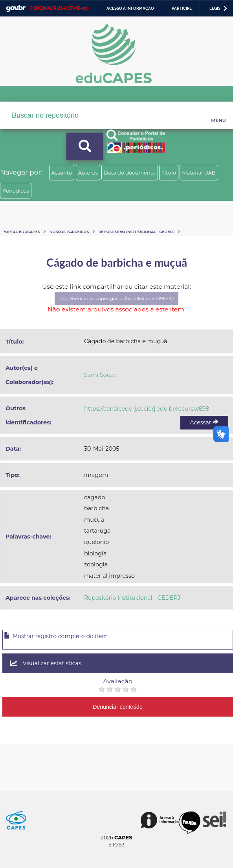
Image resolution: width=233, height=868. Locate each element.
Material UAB (199, 173)
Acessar (204, 422)
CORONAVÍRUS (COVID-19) (59, 8)
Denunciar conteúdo (118, 707)
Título (169, 173)
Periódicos (16, 191)
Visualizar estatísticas (46, 663)
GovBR (16, 8)
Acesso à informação (130, 8)
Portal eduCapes (21, 232)
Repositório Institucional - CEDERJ (137, 232)
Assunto (62, 173)
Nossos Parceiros (69, 232)
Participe (182, 8)
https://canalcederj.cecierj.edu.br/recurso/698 (147, 409)
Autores (88, 173)
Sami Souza (100, 375)
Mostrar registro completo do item (56, 636)
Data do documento (130, 173)
